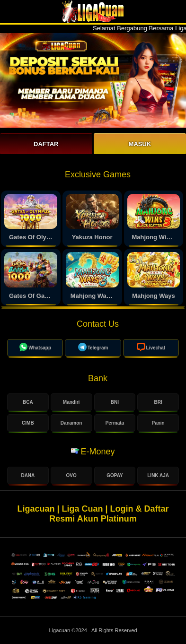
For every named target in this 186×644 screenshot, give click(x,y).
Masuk (140, 144)
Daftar (46, 144)
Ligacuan (60, 630)
